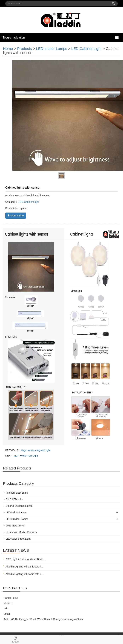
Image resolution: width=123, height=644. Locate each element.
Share (15, 639)
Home (8, 49)
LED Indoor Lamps (52, 49)
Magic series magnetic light (35, 450)
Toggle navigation (14, 38)
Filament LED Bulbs (17, 493)
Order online (16, 216)
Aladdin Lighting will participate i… (24, 567)
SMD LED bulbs (15, 499)
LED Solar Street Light (18, 539)
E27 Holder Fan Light (26, 456)
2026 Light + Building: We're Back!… (26, 559)
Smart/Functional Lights (19, 506)
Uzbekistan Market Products (21, 532)
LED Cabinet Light (86, 49)
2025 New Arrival (15, 526)
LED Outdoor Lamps (17, 519)
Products (25, 49)
